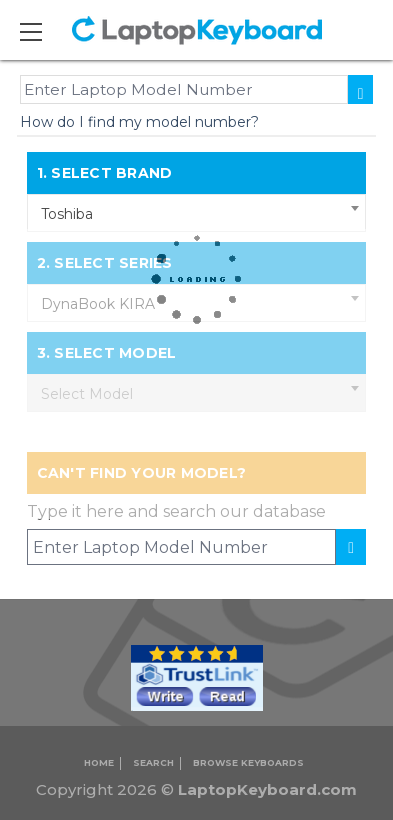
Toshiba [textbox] (67, 214)
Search (153, 762)
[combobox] (197, 213)
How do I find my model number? (139, 122)
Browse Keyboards (248, 762)
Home (99, 762)
